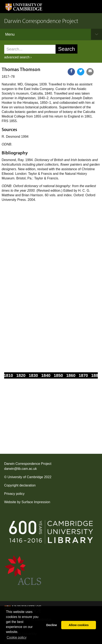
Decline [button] (52, 625)
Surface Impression (36, 502)
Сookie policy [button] (17, 637)
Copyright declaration (20, 485)
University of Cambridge (25, 477)
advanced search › (18, 57)
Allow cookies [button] (79, 625)
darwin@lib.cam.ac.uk (21, 469)
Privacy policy (14, 494)
